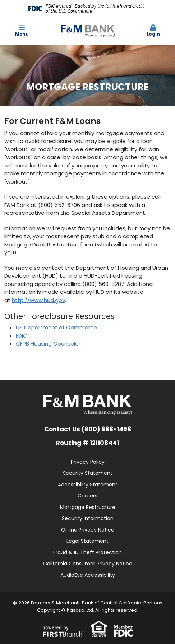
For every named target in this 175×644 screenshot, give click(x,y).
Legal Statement (87, 541)
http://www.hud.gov (38, 300)
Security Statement (88, 473)
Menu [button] (22, 31)
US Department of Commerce (56, 327)
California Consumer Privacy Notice (88, 564)
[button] (153, 31)
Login (153, 31)
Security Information (88, 518)
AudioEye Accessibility (88, 575)
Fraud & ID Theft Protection (87, 552)
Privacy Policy (88, 462)
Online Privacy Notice (88, 530)
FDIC (22, 336)
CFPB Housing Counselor (48, 344)
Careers (87, 496)
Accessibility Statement (88, 485)
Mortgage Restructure (88, 507)
